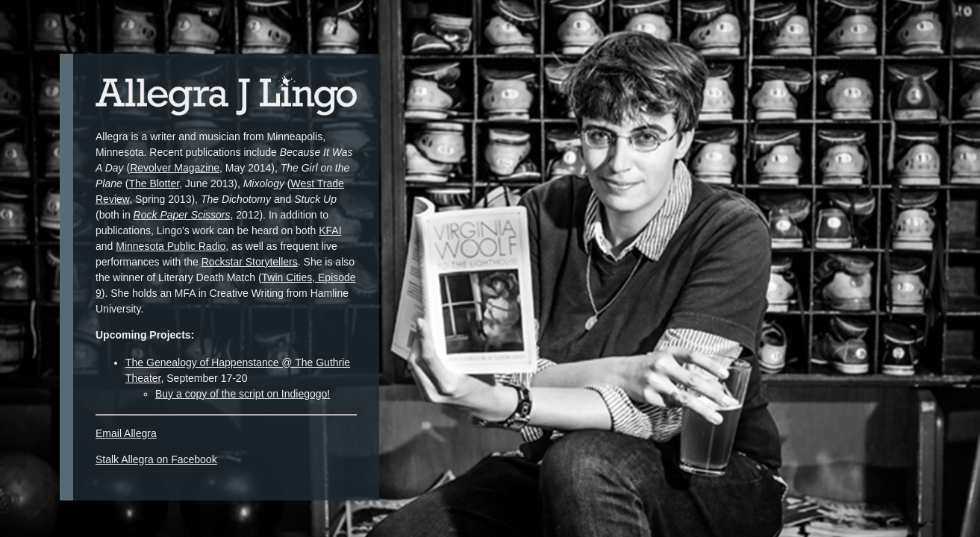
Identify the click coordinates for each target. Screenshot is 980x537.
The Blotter (154, 183)
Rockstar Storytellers (250, 262)
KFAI (330, 230)
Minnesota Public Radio (171, 246)
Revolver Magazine (175, 168)
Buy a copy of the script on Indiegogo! (243, 394)
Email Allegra (126, 433)
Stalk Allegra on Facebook (156, 459)
